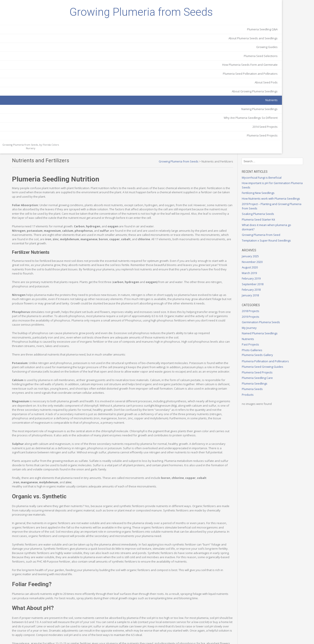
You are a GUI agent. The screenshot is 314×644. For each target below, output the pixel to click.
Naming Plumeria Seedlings (39, 150)
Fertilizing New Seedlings (271, 40)
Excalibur (172, 569)
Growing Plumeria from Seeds (31, 28)
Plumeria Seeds (266, 240)
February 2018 (265, 140)
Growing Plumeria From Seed (274, 86)
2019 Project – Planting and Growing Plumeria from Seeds (279, 57)
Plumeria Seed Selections (40, 89)
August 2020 (263, 118)
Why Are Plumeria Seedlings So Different (36, 161)
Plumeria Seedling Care (271, 229)
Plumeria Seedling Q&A (41, 62)
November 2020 (265, 113)
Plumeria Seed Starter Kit (272, 70)
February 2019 (265, 129)
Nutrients (51, 141)
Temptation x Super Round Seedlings (280, 91)
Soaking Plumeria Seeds (271, 65)
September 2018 (266, 135)
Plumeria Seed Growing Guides (276, 218)
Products (261, 245)
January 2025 (264, 107)
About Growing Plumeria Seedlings (34, 133)
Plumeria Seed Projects (41, 181)
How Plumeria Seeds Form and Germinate (36, 100)
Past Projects (264, 195)
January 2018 (264, 146)
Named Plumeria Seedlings (273, 184)
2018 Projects (264, 162)
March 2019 (263, 124)
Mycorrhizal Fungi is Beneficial (275, 24)
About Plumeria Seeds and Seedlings (32, 71)
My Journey (263, 179)
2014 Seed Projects (44, 172)
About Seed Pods (45, 124)
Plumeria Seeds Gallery (271, 206)
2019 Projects (264, 167)
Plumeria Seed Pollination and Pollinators (37, 113)
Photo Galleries (265, 201)
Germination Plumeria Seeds (274, 173)
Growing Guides (46, 80)
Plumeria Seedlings (268, 234)
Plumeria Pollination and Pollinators (279, 212)
